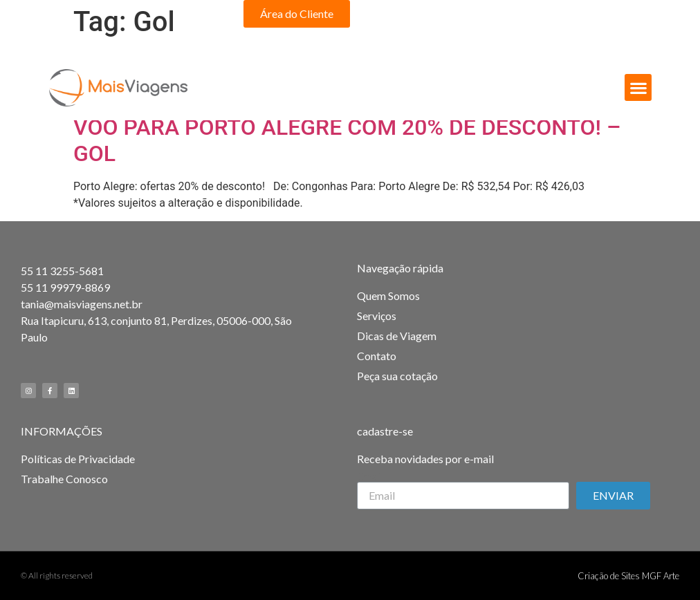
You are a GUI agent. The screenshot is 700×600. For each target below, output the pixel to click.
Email (370, 476)
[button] (297, 14)
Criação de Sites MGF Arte (628, 576)
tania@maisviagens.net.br (82, 304)
